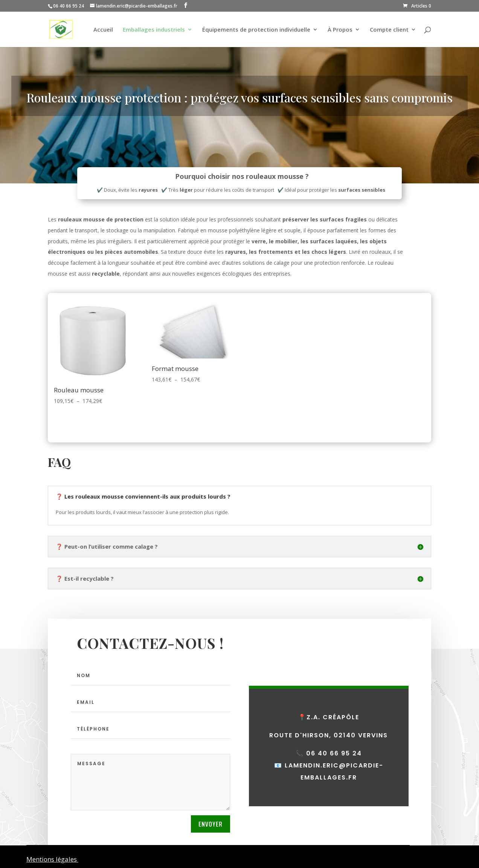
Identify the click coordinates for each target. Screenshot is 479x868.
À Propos (340, 30)
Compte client (389, 30)
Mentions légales (52, 859)
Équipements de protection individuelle (256, 30)
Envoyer (211, 824)
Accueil (103, 30)
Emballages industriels (154, 30)
